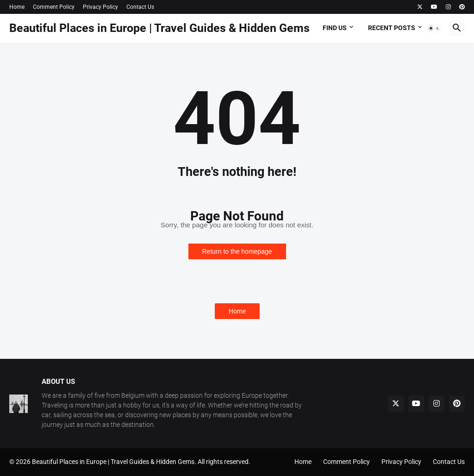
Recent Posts (392, 28)
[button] (434, 28)
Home (17, 7)
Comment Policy (54, 7)
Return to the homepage (237, 251)
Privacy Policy (100, 7)
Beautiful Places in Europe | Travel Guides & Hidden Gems (159, 28)
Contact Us (140, 7)
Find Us (335, 28)
